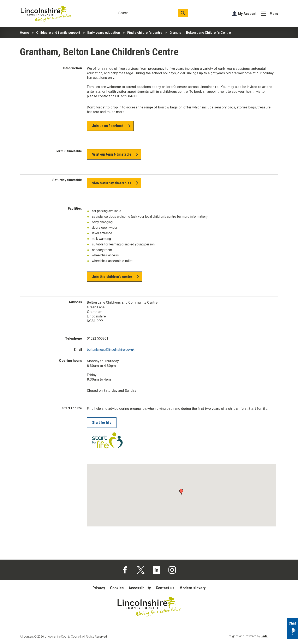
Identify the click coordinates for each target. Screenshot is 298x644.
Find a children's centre (145, 33)
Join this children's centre (112, 277)
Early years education (104, 33)
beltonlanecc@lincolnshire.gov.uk (111, 350)
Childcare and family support (58, 33)
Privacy (99, 588)
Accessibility (140, 588)
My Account (247, 14)
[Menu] (270, 14)
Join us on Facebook (108, 126)
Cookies (117, 588)
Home (24, 33)
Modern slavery (193, 588)
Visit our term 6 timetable (112, 154)
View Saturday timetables (112, 183)
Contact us (165, 588)
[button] (181, 492)
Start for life (102, 422)
